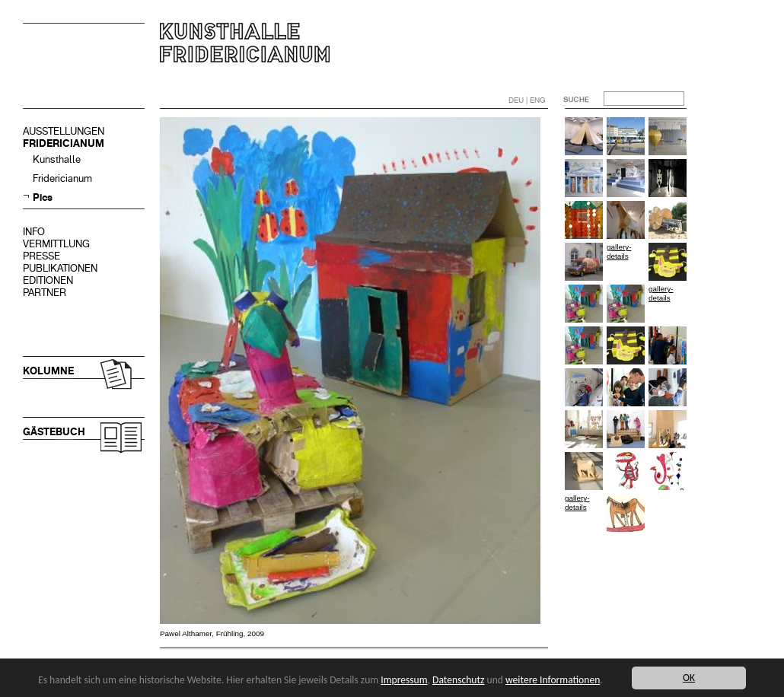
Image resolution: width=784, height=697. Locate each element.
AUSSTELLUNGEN (64, 131)
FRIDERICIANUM (64, 143)
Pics (43, 197)
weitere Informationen (553, 680)
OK (689, 678)
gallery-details (619, 251)
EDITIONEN (48, 280)
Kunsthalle (57, 159)
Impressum (404, 680)
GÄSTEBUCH (54, 432)
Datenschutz (458, 680)
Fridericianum (62, 178)
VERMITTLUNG (56, 244)
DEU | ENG (527, 100)
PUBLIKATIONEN (60, 268)
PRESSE (41, 256)
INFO (34, 232)
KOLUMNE (48, 371)
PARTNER (45, 293)
